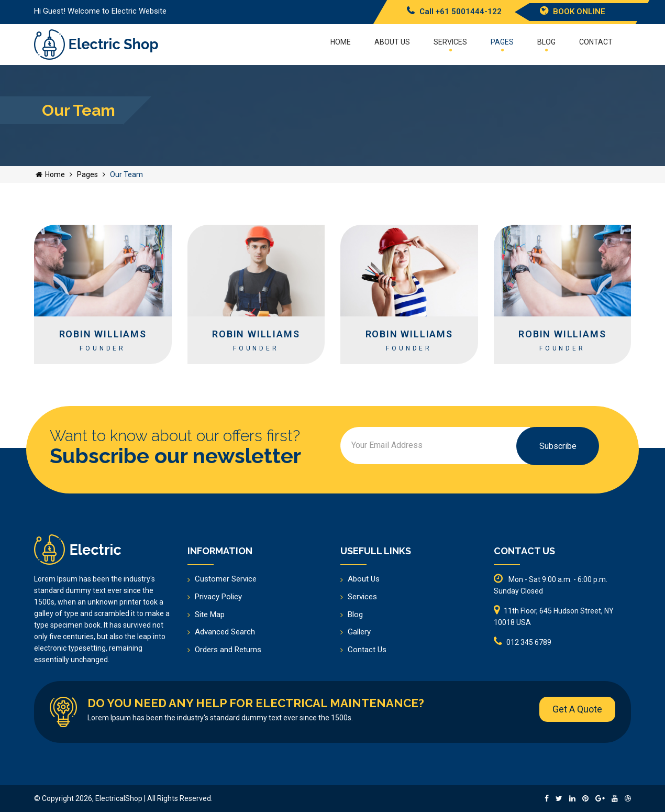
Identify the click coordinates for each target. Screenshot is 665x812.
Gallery (359, 632)
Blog (546, 45)
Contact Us (367, 650)
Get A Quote (577, 709)
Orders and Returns (228, 650)
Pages (502, 45)
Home (341, 42)
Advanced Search (225, 632)
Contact (596, 42)
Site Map (210, 615)
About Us (364, 579)
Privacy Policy (218, 597)
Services (450, 45)
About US (392, 42)
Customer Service (226, 579)
